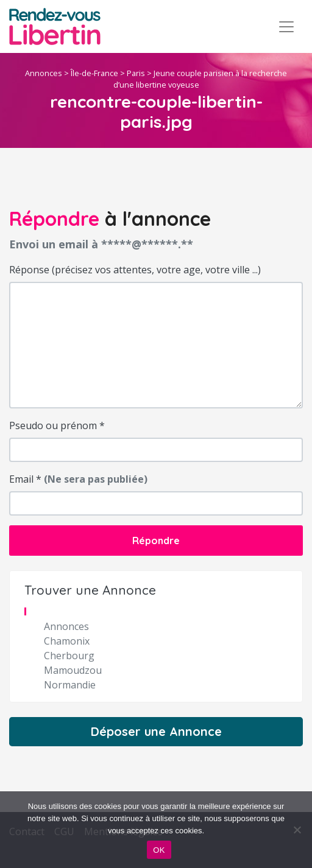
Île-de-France (94, 73)
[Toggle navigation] (286, 27)
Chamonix (67, 641)
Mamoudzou (73, 670)
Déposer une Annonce (156, 731)
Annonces (44, 73)
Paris (136, 73)
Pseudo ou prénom (57, 425)
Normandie (70, 685)
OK (159, 850)
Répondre (156, 541)
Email (78, 479)
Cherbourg (69, 656)
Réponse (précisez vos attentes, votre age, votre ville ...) (135, 270)
